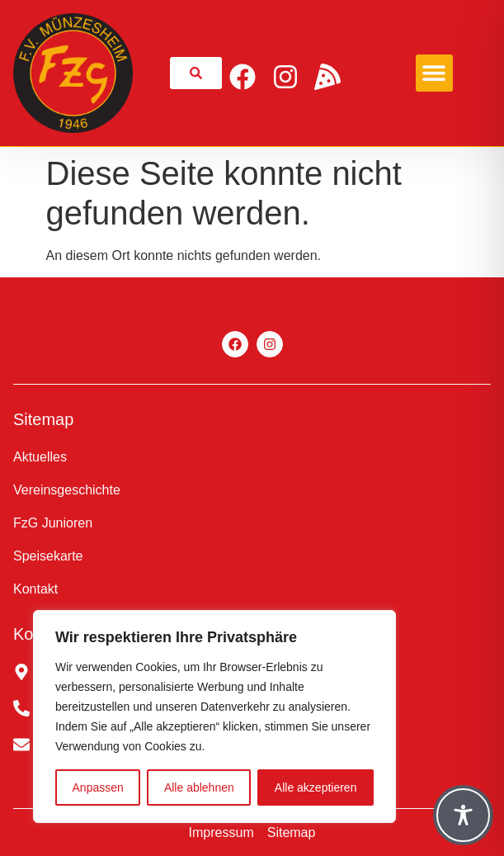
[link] (196, 73)
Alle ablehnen (199, 787)
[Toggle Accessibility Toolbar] (463, 815)
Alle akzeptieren (316, 787)
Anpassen (98, 787)
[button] (434, 73)
